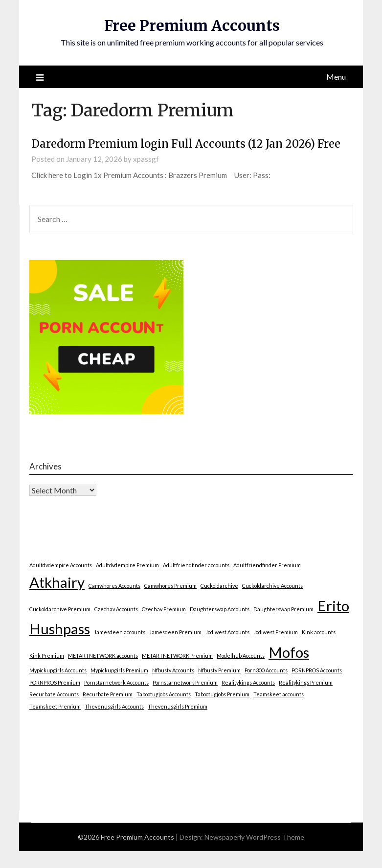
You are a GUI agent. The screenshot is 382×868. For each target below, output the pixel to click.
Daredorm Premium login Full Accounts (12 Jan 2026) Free (186, 144)
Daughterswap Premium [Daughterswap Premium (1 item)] (283, 609)
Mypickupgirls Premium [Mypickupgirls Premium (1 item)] (119, 670)
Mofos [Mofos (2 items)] (289, 652)
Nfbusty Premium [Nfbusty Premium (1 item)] (219, 670)
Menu (336, 77)
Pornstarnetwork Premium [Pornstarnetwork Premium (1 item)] (185, 682)
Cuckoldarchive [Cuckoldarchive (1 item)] (219, 586)
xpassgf (146, 159)
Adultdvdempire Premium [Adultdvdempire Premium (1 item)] (127, 565)
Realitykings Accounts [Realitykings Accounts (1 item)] (248, 682)
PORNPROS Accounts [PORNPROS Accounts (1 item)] (317, 670)
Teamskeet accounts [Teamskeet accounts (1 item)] (279, 694)
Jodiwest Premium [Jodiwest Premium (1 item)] (276, 632)
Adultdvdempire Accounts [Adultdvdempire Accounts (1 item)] (61, 565)
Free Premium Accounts (192, 25)
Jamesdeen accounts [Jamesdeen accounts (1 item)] (120, 632)
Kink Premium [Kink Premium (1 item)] (47, 656)
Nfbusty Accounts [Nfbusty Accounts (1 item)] (173, 670)
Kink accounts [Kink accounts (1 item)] (319, 632)
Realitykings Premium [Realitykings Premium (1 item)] (306, 682)
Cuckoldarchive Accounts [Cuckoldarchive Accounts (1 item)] (272, 586)
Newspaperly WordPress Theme (254, 837)
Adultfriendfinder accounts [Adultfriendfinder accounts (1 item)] (196, 565)
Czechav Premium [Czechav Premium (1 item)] (164, 609)
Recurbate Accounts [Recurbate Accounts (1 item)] (54, 694)
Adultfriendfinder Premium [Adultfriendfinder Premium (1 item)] (267, 565)
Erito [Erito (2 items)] (333, 606)
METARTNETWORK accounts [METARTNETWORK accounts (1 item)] (103, 656)
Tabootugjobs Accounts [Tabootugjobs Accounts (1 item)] (164, 694)
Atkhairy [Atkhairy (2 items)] (57, 582)
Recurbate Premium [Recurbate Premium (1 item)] (108, 694)
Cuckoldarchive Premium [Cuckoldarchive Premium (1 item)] (60, 609)
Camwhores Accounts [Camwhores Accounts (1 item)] (114, 586)
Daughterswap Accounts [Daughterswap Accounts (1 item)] (220, 609)
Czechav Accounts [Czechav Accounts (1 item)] (116, 609)
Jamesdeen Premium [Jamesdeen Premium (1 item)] (175, 632)
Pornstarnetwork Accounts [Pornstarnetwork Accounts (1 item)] (116, 682)
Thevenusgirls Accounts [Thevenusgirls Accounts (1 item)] (114, 706)
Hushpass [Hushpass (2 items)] (60, 629)
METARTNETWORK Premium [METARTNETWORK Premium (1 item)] (177, 656)
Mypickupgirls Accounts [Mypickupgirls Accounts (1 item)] (58, 670)
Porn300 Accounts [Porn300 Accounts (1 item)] (266, 670)
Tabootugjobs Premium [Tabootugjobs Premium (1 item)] (222, 694)
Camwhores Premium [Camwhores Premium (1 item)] (170, 586)
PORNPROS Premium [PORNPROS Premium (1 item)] (55, 682)
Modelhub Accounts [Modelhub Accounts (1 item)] (241, 656)
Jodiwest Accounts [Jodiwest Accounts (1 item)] (227, 632)
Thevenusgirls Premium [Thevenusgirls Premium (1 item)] (178, 706)
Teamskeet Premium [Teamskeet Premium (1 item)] (55, 706)
